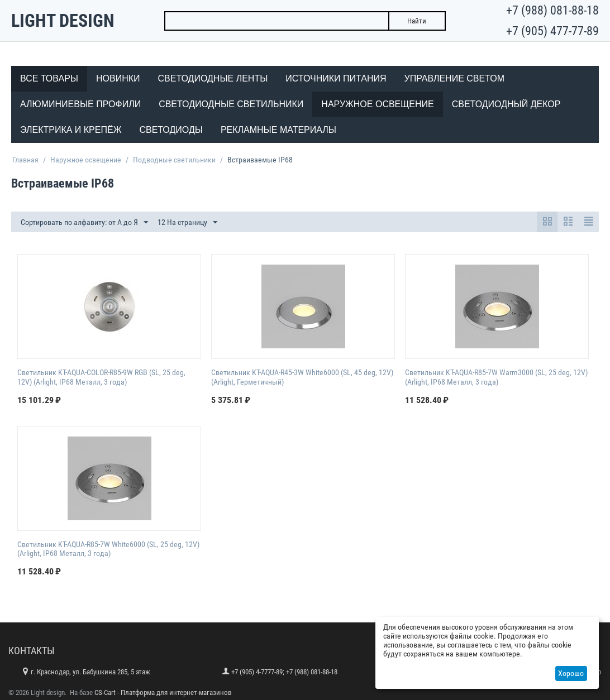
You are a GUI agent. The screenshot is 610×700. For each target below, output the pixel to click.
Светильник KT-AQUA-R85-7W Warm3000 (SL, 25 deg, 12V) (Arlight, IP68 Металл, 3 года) (496, 377)
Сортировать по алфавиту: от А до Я (84, 223)
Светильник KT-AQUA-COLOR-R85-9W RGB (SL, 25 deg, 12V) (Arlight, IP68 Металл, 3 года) (101, 377)
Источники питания (336, 78)
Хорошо (571, 673)
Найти (417, 21)
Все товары (49, 78)
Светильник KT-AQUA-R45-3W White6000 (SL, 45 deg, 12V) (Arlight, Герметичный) (302, 377)
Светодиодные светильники (231, 104)
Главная (25, 160)
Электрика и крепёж (71, 130)
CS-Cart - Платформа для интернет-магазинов (163, 692)
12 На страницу (187, 223)
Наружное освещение (377, 104)
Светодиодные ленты (213, 78)
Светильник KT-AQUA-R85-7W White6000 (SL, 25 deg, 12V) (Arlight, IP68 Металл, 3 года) (108, 549)
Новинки (118, 78)
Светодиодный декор (506, 104)
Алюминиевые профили (80, 104)
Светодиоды (171, 130)
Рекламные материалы (278, 130)
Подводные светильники (174, 160)
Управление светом (455, 78)
